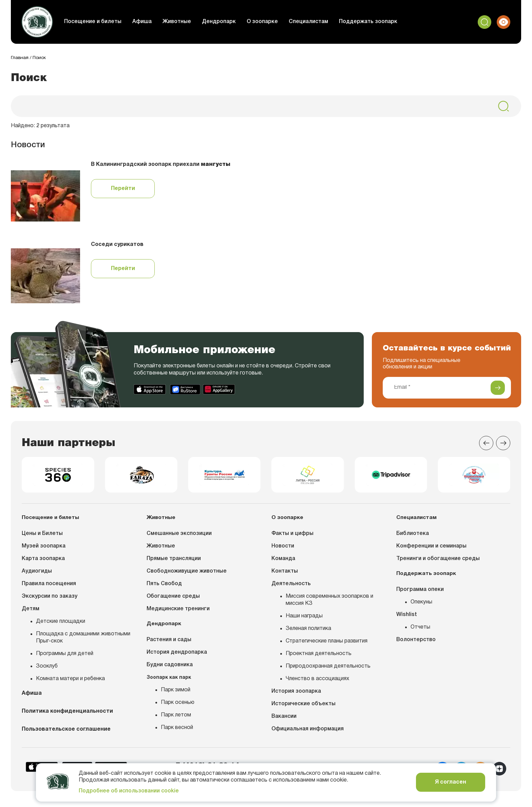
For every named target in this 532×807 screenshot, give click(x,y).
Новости (283, 549)
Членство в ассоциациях (317, 681)
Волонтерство (416, 642)
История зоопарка (296, 694)
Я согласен (451, 782)
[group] (58, 476)
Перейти (123, 189)
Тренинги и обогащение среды (438, 561)
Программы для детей (65, 656)
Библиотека (413, 536)
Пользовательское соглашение (66, 732)
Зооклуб (47, 669)
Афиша (147, 22)
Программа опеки (420, 592)
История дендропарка (177, 654)
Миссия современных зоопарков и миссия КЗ (329, 602)
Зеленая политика (308, 631)
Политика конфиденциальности (67, 714)
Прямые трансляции (174, 561)
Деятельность (291, 586)
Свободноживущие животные (187, 574)
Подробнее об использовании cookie (129, 791)
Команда (283, 561)
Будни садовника (170, 667)
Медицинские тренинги (178, 611)
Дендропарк (224, 22)
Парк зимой (176, 692)
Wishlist (407, 617)
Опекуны (421, 604)
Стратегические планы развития (327, 643)
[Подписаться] (498, 388)
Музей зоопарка (44, 549)
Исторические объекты (303, 706)
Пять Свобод (164, 586)
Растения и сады (169, 642)
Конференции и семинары (431, 549)
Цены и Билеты (42, 536)
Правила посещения (49, 586)
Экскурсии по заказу (50, 599)
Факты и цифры (292, 536)
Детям (31, 611)
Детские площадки (61, 624)
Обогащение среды (173, 599)
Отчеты (420, 629)
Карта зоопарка (43, 561)
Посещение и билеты (98, 22)
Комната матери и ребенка (70, 681)
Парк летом (176, 717)
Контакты (285, 574)
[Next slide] (503, 443)
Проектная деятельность (319, 656)
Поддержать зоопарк (374, 22)
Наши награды (304, 618)
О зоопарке (268, 22)
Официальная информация (308, 731)
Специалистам (314, 22)
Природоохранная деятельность (328, 669)
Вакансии (284, 719)
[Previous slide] (486, 443)
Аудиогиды (37, 574)
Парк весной (177, 730)
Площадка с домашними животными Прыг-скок (83, 640)
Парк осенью (178, 705)
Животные (182, 22)
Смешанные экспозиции (179, 536)
